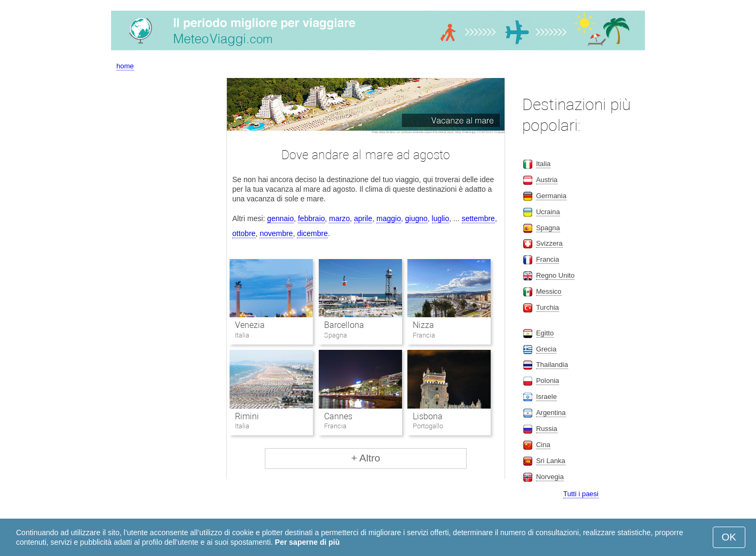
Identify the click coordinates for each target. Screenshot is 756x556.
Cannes (338, 416)
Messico (549, 291)
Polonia (548, 381)
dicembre (312, 233)
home (125, 66)
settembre (478, 218)
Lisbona (428, 416)
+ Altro (366, 458)
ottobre (244, 233)
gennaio (280, 218)
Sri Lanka (551, 461)
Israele (546, 397)
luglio (441, 218)
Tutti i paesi (581, 494)
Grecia (546, 349)
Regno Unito (555, 275)
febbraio (312, 218)
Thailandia (552, 365)
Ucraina (548, 212)
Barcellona (344, 325)
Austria (547, 180)
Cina (543, 445)
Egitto (545, 333)
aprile (363, 218)
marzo (339, 218)
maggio (389, 218)
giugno (416, 218)
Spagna (548, 228)
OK (729, 537)
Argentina (551, 413)
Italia (543, 164)
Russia (547, 429)
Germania (551, 196)
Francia (548, 259)
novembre (276, 233)
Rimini (247, 416)
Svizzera (549, 243)
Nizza (423, 325)
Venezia (250, 325)
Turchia (548, 307)
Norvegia (550, 477)
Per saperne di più (307, 542)
